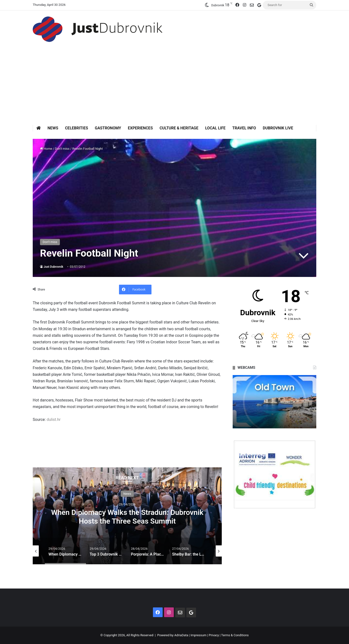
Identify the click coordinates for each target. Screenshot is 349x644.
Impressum (198, 635)
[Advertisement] (174, 88)
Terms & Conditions (235, 635)
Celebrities (76, 128)
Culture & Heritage (179, 128)
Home (46, 149)
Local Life (215, 128)
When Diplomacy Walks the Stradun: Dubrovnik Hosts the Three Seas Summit (127, 516)
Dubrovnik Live (278, 128)
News (53, 128)
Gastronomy (108, 128)
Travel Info (244, 128)
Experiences (140, 128)
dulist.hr (53, 420)
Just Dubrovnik (53, 267)
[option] (127, 516)
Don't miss (62, 149)
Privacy (214, 635)
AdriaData (181, 635)
